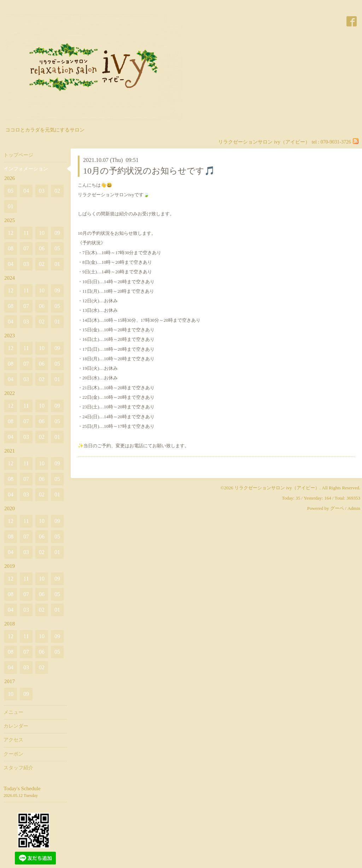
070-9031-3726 (336, 142)
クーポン (13, 754)
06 (42, 248)
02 (57, 191)
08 (11, 248)
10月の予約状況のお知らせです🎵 (149, 171)
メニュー (13, 712)
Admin (354, 508)
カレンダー (16, 726)
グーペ (337, 508)
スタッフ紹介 (18, 768)
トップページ (18, 155)
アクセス (13, 740)
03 (42, 191)
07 (26, 248)
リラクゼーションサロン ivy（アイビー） (277, 488)
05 (11, 191)
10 (42, 233)
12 (11, 233)
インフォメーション (26, 169)
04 (26, 191)
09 (57, 233)
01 (11, 206)
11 (26, 233)
